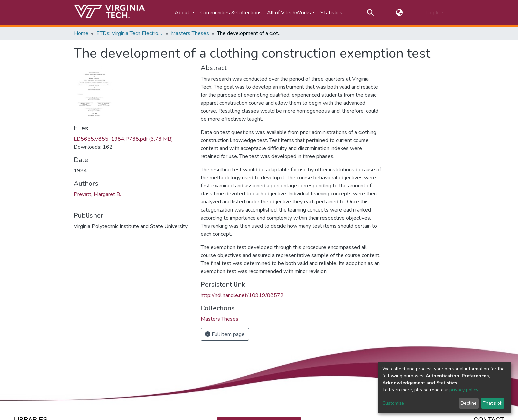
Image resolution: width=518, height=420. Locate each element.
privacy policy (464, 390)
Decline (469, 403)
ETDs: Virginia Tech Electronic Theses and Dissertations (130, 33)
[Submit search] (370, 13)
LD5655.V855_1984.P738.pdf (123, 139)
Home (81, 33)
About (183, 13)
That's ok (492, 403)
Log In (433, 13)
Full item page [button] (225, 334)
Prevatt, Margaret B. (97, 194)
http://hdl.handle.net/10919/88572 (242, 295)
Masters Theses (190, 33)
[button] (400, 13)
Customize (393, 403)
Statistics (331, 13)
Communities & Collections (231, 13)
